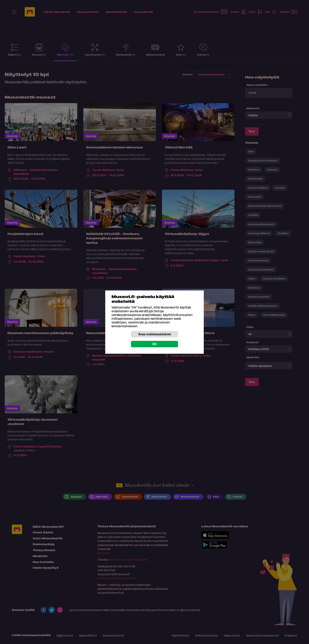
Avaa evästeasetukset (154, 334)
